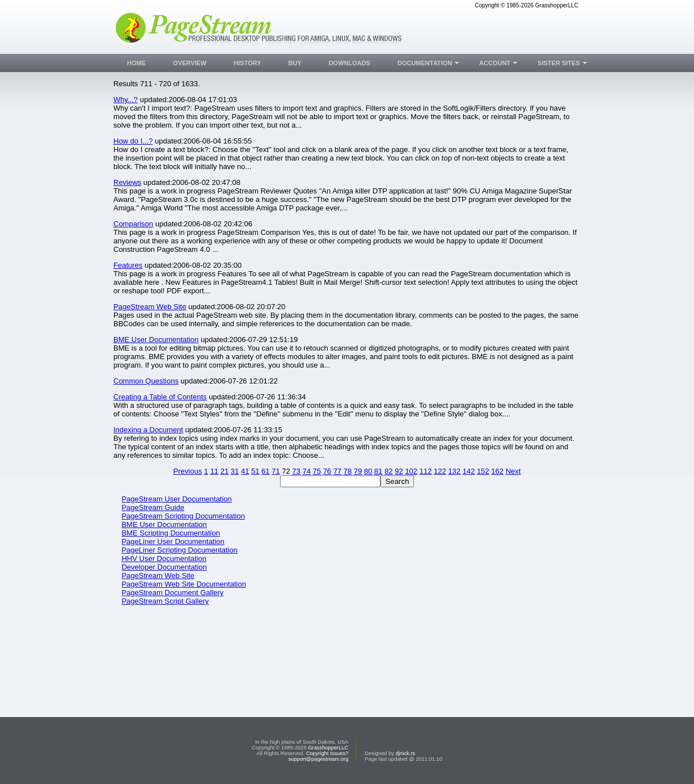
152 (483, 471)
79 (358, 471)
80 (368, 471)
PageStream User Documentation (176, 499)
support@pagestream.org (318, 759)
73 (296, 471)
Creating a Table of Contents (160, 397)
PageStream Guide (153, 507)
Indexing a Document (148, 430)
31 (235, 471)
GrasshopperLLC (328, 748)
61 (265, 471)
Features (128, 265)
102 (411, 471)
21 (225, 471)
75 (317, 471)
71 (276, 471)
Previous (188, 471)
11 (214, 471)
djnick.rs (405, 753)
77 (337, 471)
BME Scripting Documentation (170, 533)
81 (378, 471)
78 (348, 471)
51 (255, 471)
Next (513, 471)
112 (426, 471)
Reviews (127, 182)
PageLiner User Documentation (173, 541)
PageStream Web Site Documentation (183, 584)
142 (469, 471)
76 (327, 471)
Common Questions (146, 381)
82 (388, 471)
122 (440, 471)
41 (245, 471)
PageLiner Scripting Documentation (179, 550)
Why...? (126, 100)
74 (306, 471)
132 (454, 471)
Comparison (133, 224)
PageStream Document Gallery (172, 593)
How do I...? (133, 141)
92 (399, 471)
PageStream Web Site (150, 307)
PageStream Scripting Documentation (183, 516)
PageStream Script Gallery (165, 601)
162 (497, 471)
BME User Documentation (156, 340)
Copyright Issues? (327, 753)
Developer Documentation (164, 567)
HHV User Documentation (164, 559)
